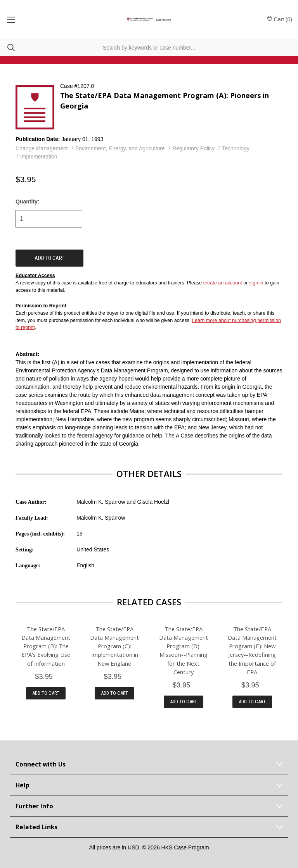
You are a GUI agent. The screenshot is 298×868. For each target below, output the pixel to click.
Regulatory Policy (193, 148)
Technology (236, 148)
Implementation (39, 157)
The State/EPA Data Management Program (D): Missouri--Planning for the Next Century (184, 650)
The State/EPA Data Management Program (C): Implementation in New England (114, 646)
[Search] (7, 47)
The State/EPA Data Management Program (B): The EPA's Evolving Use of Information (46, 646)
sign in (256, 283)
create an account (223, 283)
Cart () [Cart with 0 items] (280, 19)
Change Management (42, 148)
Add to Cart (46, 693)
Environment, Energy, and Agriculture (120, 148)
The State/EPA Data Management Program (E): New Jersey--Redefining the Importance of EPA (252, 650)
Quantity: (27, 201)
